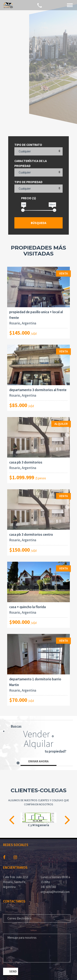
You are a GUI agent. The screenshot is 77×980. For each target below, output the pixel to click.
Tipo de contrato (28, 145)
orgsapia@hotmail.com (55, 892)
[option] (38, 820)
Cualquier (25, 151)
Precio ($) (29, 198)
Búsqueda (39, 223)
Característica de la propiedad (31, 163)
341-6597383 (48, 887)
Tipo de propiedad (28, 182)
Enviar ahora (38, 761)
